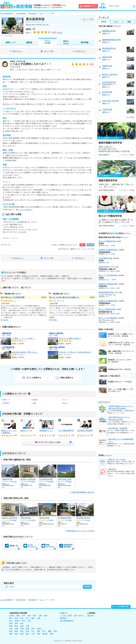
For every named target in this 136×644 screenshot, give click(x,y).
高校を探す (112, 469)
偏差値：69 (61, 484)
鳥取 (11, 631)
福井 (33, 618)
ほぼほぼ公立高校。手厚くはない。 (25, 352)
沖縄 (51, 634)
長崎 (22, 634)
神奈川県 (28, 25)
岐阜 (16, 626)
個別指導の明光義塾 (85, 431)
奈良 (33, 629)
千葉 (29, 621)
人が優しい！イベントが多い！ (24, 338)
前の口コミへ (17, 51)
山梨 (39, 618)
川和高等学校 (107, 109)
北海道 (12, 616)
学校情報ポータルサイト (50, 5)
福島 (46, 616)
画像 (34, 403)
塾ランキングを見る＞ (24, 210)
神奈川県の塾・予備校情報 (118, 428)
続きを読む (5, 320)
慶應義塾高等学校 (109, 31)
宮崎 (39, 634)
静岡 (22, 626)
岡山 (22, 631)
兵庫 (16, 629)
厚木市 (33, 25)
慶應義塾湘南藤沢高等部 (111, 40)
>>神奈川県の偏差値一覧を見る (82, 492)
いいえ (90, 245)
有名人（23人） (66, 42)
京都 (22, 629)
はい (82, 245)
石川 (27, 618)
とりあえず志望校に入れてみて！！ (31, 64)
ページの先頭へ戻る (122, 607)
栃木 (22, 623)
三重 (27, 626)
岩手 (24, 616)
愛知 (11, 626)
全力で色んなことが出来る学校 (13, 297)
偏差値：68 (106, 112)
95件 (70, 482)
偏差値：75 (106, 33)
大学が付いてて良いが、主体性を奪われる (75, 352)
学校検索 (87, 587)
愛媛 (50, 631)
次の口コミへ (81, 51)
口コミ (65, 400)
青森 (18, 616)
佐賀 (16, 634)
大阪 (11, 629)
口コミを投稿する (34, 378)
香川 (44, 631)
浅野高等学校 (44, 518)
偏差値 (29, 42)
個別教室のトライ (46, 431)
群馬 (16, 623)
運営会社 (91, 616)
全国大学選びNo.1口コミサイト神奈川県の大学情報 (119, 418)
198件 (33, 482)
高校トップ (11, 42)
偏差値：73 (24, 522)
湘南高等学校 (26, 518)
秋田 (35, 616)
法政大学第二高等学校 (57, 347)
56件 (51, 520)
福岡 (11, 634)
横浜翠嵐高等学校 (109, 48)
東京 (11, 621)
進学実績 (85, 42)
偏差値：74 (106, 51)
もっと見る (130, 117)
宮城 (29, 616)
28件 (70, 520)
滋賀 (27, 629)
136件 (52, 482)
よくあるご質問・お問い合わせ (72, 616)
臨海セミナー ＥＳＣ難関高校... (9, 432)
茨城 (11, 623)
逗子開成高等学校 (65, 518)
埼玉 (24, 621)
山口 (33, 631)
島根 (16, 631)
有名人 (65, 403)
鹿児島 (45, 634)
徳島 (39, 631)
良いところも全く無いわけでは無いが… (64, 297)
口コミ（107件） (48, 42)
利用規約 (7, 567)
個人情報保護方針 (67, 621)
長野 (16, 618)
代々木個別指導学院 (66, 431)
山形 (40, 616)
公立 (44, 25)
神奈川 (17, 621)
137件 (33, 520)
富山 (22, 618)
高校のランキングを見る (117, 459)
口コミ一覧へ (49, 51)
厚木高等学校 (107, 92)
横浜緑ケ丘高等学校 (56, 333)
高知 (55, 631)
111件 (15, 482)
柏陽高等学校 (7, 333)
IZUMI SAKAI (9, 36)
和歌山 (39, 629)
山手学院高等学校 (8, 347)
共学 (47, 25)
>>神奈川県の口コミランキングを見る (80, 531)
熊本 (27, 634)
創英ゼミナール (26, 431)
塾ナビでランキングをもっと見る (48, 442)
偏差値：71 (5, 484)
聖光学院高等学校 (83, 518)
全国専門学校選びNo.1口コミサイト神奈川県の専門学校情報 (121, 407)
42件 (89, 520)
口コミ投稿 (89, 19)
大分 (33, 634)
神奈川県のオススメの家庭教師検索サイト (121, 440)
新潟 (11, 618)
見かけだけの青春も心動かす (70, 338)
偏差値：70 (24, 484)
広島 (27, 631)
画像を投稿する (67, 378)
